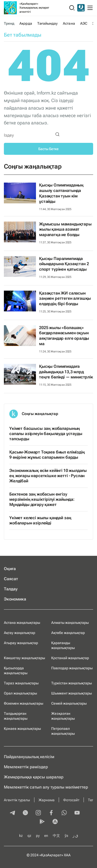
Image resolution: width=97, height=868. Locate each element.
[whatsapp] (64, 813)
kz (21, 836)
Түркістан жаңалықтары (72, 683)
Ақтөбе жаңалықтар (68, 633)
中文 (56, 836)
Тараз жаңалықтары (21, 683)
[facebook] (51, 813)
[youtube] (77, 813)
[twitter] (25, 813)
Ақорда (26, 23)
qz (29, 836)
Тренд (9, 23)
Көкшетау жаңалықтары (24, 658)
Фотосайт (71, 800)
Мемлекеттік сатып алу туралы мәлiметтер (46, 787)
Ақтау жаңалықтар (20, 633)
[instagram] (38, 813)
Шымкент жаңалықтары (72, 693)
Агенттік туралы (17, 800)
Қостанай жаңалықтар (70, 658)
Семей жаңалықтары (69, 703)
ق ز (75, 836)
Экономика (15, 599)
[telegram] (12, 813)
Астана (69, 23)
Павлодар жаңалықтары (72, 668)
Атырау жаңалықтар (21, 643)
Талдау (11, 589)
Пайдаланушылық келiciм (29, 757)
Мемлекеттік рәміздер (26, 767)
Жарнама (47, 800)
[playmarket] (42, 822)
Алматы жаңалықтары (70, 623)
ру (38, 836)
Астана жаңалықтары (22, 623)
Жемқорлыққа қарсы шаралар (34, 777)
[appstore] (55, 822)
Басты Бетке (48, 149)
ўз (66, 836)
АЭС (84, 23)
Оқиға (10, 569)
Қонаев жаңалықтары (22, 729)
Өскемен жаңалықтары (24, 703)
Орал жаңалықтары (20, 693)
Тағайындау (48, 23)
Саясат (11, 579)
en (46, 836)
